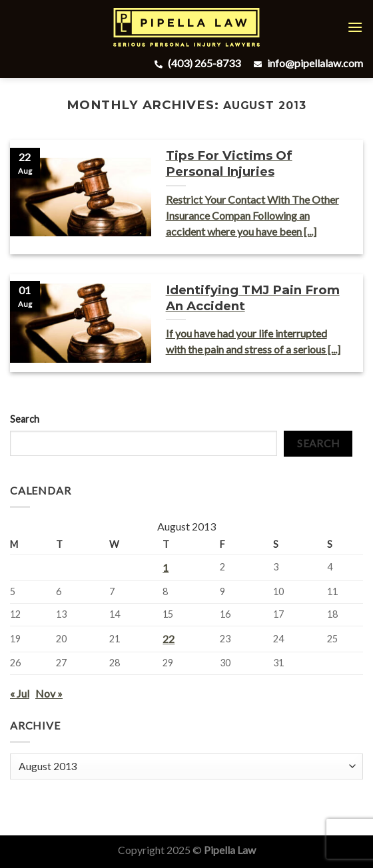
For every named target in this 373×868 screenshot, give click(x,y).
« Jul (20, 693)
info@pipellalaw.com (307, 63)
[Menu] (355, 27)
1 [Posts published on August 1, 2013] (166, 567)
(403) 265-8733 (196, 63)
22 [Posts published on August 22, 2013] (169, 639)
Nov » (49, 693)
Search (25, 419)
